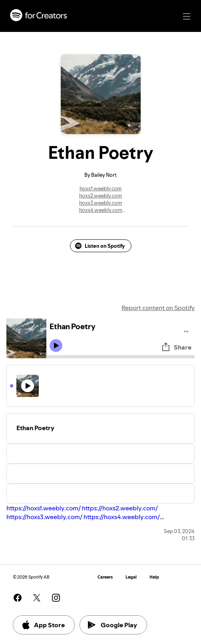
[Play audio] (186, 330)
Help (154, 577)
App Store (43, 625)
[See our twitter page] (37, 598)
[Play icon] (56, 346)
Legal (131, 577)
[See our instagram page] (56, 598)
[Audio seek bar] (120, 357)
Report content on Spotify (158, 308)
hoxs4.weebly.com (101, 210)
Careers (105, 577)
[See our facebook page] (18, 598)
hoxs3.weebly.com (100, 203)
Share (176, 347)
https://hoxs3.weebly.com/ (44, 517)
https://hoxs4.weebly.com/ (122, 517)
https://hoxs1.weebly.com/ (44, 508)
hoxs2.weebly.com (100, 196)
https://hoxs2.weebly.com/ (120, 508)
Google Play (112, 625)
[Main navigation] (187, 16)
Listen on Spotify (100, 246)
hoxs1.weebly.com (100, 188)
